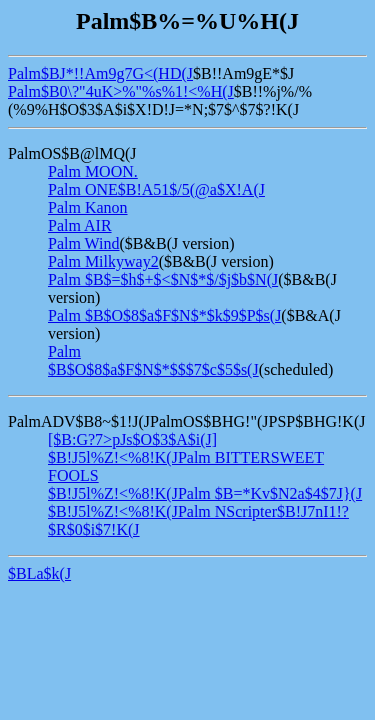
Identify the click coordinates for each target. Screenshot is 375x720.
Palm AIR (80, 225)
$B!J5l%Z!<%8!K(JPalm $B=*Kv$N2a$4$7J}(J (205, 493)
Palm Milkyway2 (103, 261)
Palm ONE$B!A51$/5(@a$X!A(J (156, 189)
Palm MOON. (93, 171)
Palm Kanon (88, 207)
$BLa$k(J (39, 573)
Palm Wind (84, 243)
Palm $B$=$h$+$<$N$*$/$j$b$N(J (163, 279)
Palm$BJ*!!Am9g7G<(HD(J (100, 73)
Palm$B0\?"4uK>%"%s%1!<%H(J (121, 91)
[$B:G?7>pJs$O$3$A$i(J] (132, 439)
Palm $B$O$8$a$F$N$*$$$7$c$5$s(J (153, 360)
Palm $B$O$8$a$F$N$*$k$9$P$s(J (164, 315)
